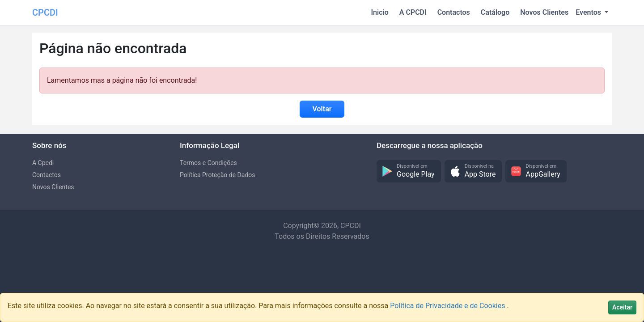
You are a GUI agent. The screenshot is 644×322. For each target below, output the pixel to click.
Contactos (454, 12)
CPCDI (45, 13)
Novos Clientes (544, 12)
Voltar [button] (322, 109)
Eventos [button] (589, 12)
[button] (409, 172)
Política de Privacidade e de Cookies (448, 306)
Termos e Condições (208, 163)
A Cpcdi (43, 163)
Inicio (380, 12)
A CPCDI (413, 12)
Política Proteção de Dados (218, 175)
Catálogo (495, 12)
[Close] (622, 307)
